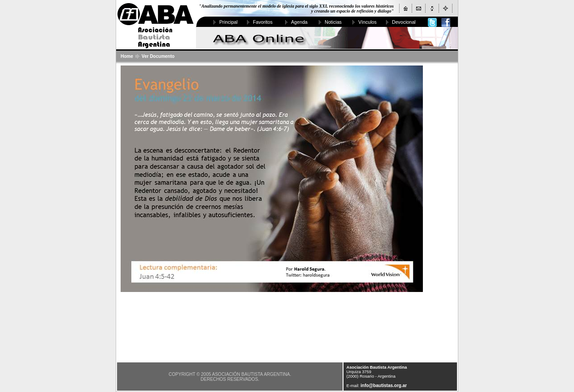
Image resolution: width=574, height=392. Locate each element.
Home (127, 56)
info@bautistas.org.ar (384, 385)
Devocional (404, 22)
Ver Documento (158, 56)
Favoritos (263, 22)
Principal (228, 22)
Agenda (299, 22)
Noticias (333, 22)
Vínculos (367, 22)
